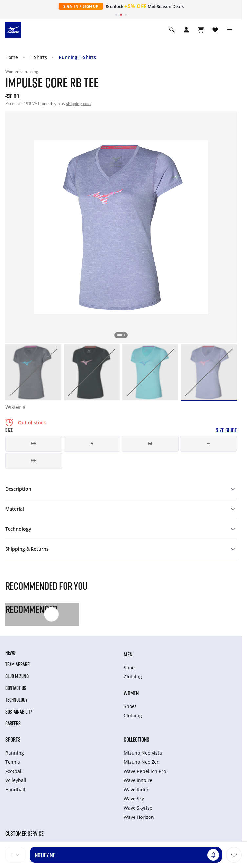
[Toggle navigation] (230, 30)
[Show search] (172, 30)
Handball (15, 789)
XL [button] (34, 461)
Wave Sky (134, 799)
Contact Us (16, 688)
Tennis (13, 762)
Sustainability (19, 712)
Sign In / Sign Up (81, 6)
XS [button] (34, 444)
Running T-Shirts (77, 57)
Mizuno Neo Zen (142, 762)
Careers (13, 723)
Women (131, 693)
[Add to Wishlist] (234, 855)
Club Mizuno (17, 676)
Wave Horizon (139, 817)
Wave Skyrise (138, 808)
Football (14, 771)
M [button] (150, 444)
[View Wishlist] (215, 30)
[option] (33, 372)
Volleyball (16, 780)
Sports (13, 739)
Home (12, 57)
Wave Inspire (138, 780)
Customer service (24, 833)
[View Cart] (201, 30)
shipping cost (78, 103)
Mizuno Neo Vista (143, 753)
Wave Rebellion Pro (145, 771)
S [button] (92, 444)
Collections (136, 739)
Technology (16, 700)
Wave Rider (136, 789)
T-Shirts (38, 57)
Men (128, 654)
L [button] (208, 444)
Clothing (133, 677)
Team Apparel (18, 664)
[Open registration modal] (186, 30)
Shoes (130, 667)
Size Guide (226, 430)
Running (15, 753)
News (10, 653)
